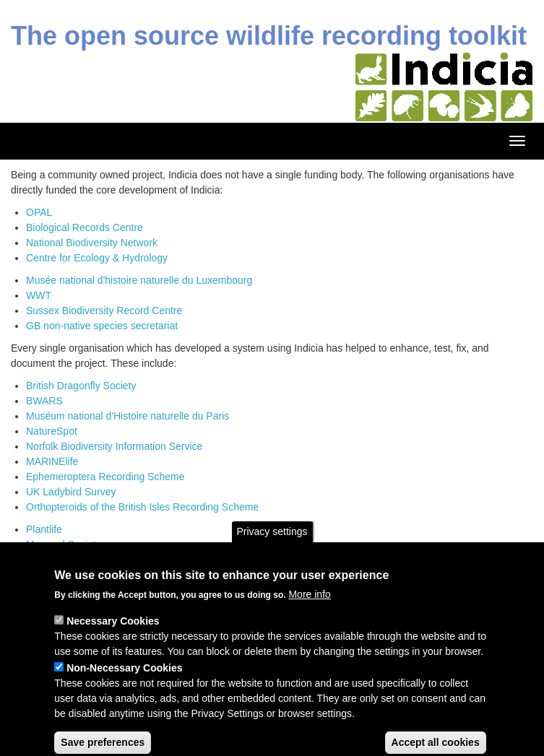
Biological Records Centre (85, 227)
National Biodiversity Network (92, 243)
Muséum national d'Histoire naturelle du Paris (128, 416)
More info (309, 609)
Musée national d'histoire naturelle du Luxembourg (139, 280)
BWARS (44, 401)
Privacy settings (272, 546)
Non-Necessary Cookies (124, 683)
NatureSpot (52, 431)
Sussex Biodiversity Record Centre (104, 310)
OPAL (39, 212)
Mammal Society (63, 544)
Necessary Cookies (113, 636)
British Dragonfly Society (81, 386)
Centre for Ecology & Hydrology (97, 258)
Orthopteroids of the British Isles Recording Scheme (142, 507)
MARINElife (52, 461)
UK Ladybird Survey (71, 492)
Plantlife (44, 529)
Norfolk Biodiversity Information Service (114, 446)
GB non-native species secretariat (102, 326)
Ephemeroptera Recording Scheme (105, 477)
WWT (39, 295)
